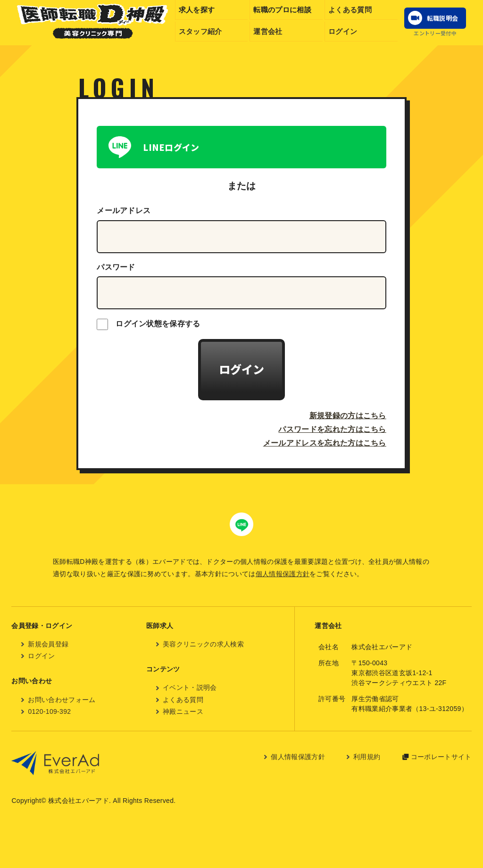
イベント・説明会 (190, 687)
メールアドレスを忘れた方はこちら (325, 443)
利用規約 (367, 757)
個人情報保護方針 (283, 574)
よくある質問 (350, 10)
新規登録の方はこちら (348, 416)
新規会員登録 (48, 644)
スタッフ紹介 (200, 31)
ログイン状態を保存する (149, 324)
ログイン (343, 31)
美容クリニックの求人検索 (203, 644)
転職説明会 (443, 18)
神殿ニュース (183, 711)
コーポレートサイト (441, 757)
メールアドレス (124, 211)
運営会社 (268, 31)
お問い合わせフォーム (62, 700)
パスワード (116, 267)
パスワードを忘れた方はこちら (332, 429)
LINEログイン (171, 147)
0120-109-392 (49, 711)
